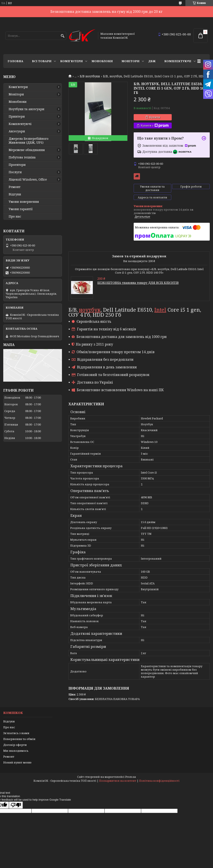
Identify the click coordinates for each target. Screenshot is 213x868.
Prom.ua (131, 777)
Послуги (15, 172)
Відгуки (15, 194)
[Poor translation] (16, 805)
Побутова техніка (22, 157)
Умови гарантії (21, 209)
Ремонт (15, 187)
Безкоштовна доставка (137, 176)
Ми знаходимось (16, 751)
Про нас (15, 216)
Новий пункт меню (17, 762)
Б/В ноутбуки (90, 76)
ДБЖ (152, 61)
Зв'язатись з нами (16, 733)
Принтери (17, 116)
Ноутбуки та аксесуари (27, 109)
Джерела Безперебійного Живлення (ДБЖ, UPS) (29, 141)
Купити (155, 117)
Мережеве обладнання (27, 150)
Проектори (17, 165)
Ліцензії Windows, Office (28, 180)
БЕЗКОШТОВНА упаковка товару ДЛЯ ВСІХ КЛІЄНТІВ (138, 283)
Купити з (155, 126)
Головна (15, 61)
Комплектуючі (178, 61)
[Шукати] (62, 36)
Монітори (131, 61)
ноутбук (90, 310)
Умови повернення (24, 202)
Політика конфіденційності (159, 781)
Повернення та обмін (19, 739)
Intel (160, 310)
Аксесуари (17, 131)
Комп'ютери (72, 61)
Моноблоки (102, 61)
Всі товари (42, 61)
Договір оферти (15, 745)
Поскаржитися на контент (118, 781)
